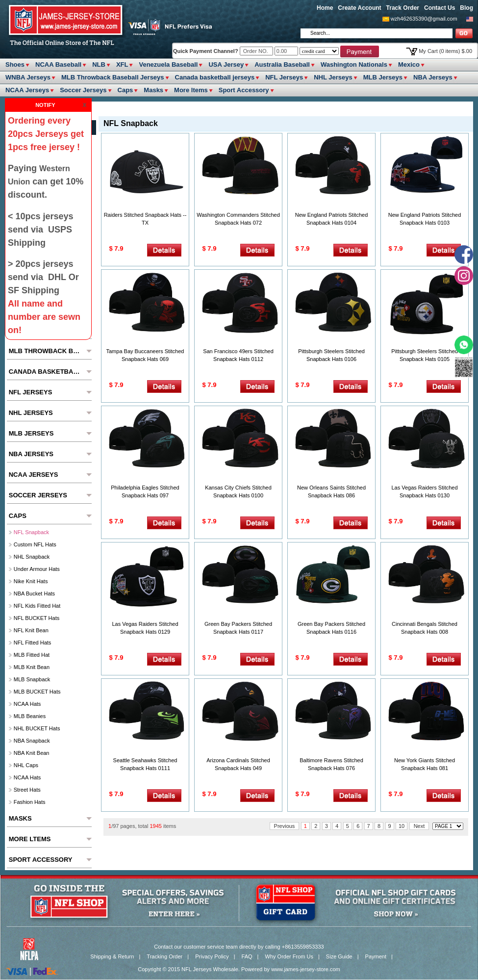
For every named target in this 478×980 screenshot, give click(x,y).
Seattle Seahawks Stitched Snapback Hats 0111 (145, 764)
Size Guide (339, 956)
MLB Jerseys (383, 77)
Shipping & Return (112, 956)
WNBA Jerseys (28, 77)
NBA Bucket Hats (34, 593)
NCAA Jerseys (27, 90)
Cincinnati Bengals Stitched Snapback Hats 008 (425, 628)
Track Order (403, 8)
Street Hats (27, 790)
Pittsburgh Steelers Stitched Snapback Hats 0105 (425, 355)
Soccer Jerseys (83, 90)
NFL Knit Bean (31, 630)
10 (402, 826)
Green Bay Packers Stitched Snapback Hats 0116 (331, 628)
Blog (466, 8)
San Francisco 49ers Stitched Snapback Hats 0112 (238, 355)
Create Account (359, 8)
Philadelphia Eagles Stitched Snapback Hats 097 (145, 491)
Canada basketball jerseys (215, 77)
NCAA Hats (27, 704)
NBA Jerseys (433, 77)
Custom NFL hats (35, 544)
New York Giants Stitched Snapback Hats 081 (425, 764)
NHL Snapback (32, 557)
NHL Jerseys (333, 77)
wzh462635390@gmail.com (424, 19)
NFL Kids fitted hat (37, 606)
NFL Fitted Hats (33, 643)
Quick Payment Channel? (206, 51)
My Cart (445, 51)
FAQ (247, 956)
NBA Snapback (32, 741)
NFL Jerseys (284, 77)
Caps (126, 90)
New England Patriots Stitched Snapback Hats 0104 (332, 219)
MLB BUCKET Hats (37, 692)
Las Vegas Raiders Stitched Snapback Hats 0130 (424, 491)
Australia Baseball (282, 64)
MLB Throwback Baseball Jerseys (113, 77)
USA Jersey (226, 64)
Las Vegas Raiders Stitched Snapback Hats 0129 (145, 628)
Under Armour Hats (37, 569)
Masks (153, 90)
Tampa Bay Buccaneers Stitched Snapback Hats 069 (145, 355)
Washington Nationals (354, 64)
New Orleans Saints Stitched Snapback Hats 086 (331, 491)
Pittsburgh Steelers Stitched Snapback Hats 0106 (331, 355)
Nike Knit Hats (31, 581)
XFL (122, 64)
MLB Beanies (30, 716)
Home (325, 8)
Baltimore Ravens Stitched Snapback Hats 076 (331, 764)
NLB (99, 64)
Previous (285, 826)
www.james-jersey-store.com (306, 969)
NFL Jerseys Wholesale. (211, 969)
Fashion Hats (30, 802)
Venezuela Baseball (168, 64)
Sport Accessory (244, 90)
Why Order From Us (289, 956)
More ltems (191, 90)
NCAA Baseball (58, 64)
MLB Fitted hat (32, 655)
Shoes (15, 64)
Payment (376, 956)
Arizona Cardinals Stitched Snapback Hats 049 (238, 764)
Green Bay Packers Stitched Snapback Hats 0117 (238, 628)
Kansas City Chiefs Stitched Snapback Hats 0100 (238, 491)
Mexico (409, 64)
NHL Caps (26, 765)
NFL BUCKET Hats (37, 618)
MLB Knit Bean (32, 667)
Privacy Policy (212, 956)
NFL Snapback (31, 532)
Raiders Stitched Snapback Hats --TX (145, 219)
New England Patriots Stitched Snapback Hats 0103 (425, 219)
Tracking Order (164, 956)
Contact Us (440, 8)
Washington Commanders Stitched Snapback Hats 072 (238, 219)
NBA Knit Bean (32, 753)
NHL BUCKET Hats (37, 728)
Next (419, 826)
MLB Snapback (32, 679)
